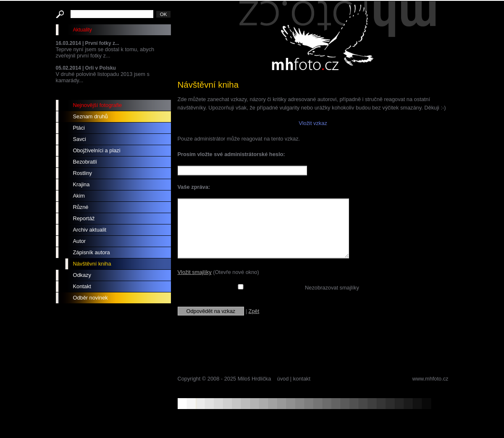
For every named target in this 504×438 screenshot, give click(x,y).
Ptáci (79, 128)
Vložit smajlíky (195, 272)
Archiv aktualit (90, 230)
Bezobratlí (85, 162)
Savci (80, 139)
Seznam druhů (91, 116)
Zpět (254, 311)
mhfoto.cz (337, 37)
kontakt (302, 379)
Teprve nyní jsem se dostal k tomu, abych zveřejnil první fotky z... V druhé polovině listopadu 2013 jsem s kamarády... (113, 62)
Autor (80, 241)
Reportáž (84, 218)
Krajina (81, 184)
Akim (79, 196)
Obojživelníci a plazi (97, 150)
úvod (283, 379)
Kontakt (82, 286)
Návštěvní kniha (92, 264)
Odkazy (82, 275)
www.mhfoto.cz (430, 379)
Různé (81, 207)
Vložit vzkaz (313, 123)
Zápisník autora (92, 252)
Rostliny (83, 173)
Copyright (189, 379)
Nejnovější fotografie (98, 105)
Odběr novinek (91, 298)
